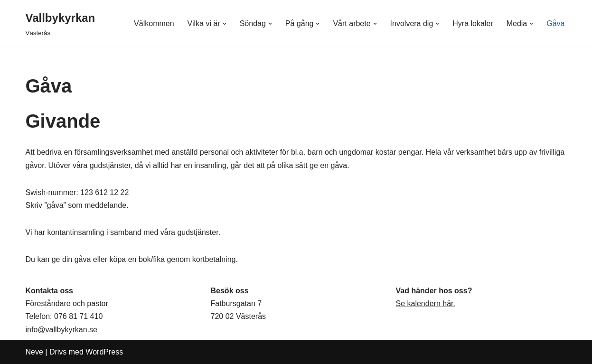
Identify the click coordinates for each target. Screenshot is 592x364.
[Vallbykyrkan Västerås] (61, 23)
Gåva (555, 23)
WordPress (104, 352)
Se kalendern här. (426, 303)
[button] (225, 24)
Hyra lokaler (473, 23)
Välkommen (154, 23)
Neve (34, 352)
